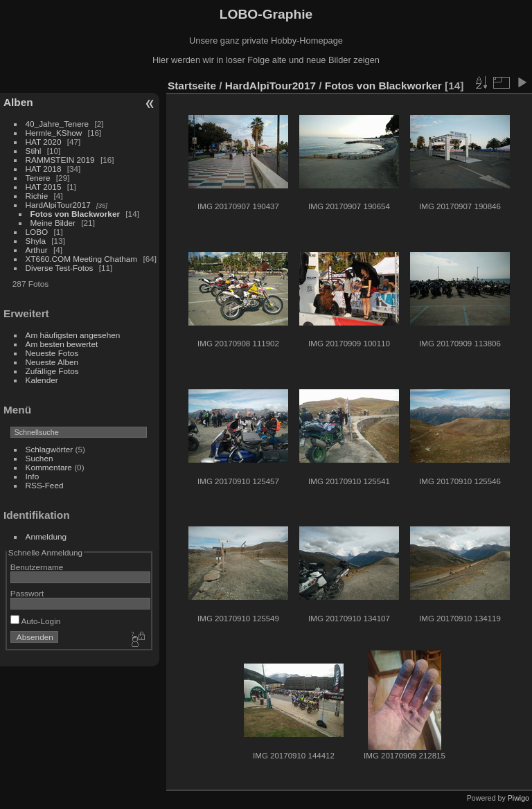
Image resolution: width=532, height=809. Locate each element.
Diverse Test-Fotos (60, 268)
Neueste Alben (52, 362)
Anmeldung (46, 536)
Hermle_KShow (54, 133)
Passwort (27, 593)
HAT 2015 (44, 187)
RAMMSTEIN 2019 (60, 160)
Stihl (34, 151)
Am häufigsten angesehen (73, 335)
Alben (18, 102)
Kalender (42, 380)
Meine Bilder (53, 223)
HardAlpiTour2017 (58, 205)
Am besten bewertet (62, 344)
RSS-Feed (45, 485)
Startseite (192, 86)
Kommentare (49, 467)
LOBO (37, 232)
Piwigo (518, 798)
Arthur (37, 250)
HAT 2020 (44, 142)
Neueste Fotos (52, 353)
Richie (37, 196)
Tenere (38, 178)
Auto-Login (36, 621)
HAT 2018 (44, 169)
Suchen (39, 458)
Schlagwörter (50, 449)
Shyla (36, 241)
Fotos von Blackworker (75, 214)
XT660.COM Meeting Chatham (82, 259)
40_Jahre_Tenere (57, 124)
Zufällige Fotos (52, 371)
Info (33, 476)
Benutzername (37, 567)
